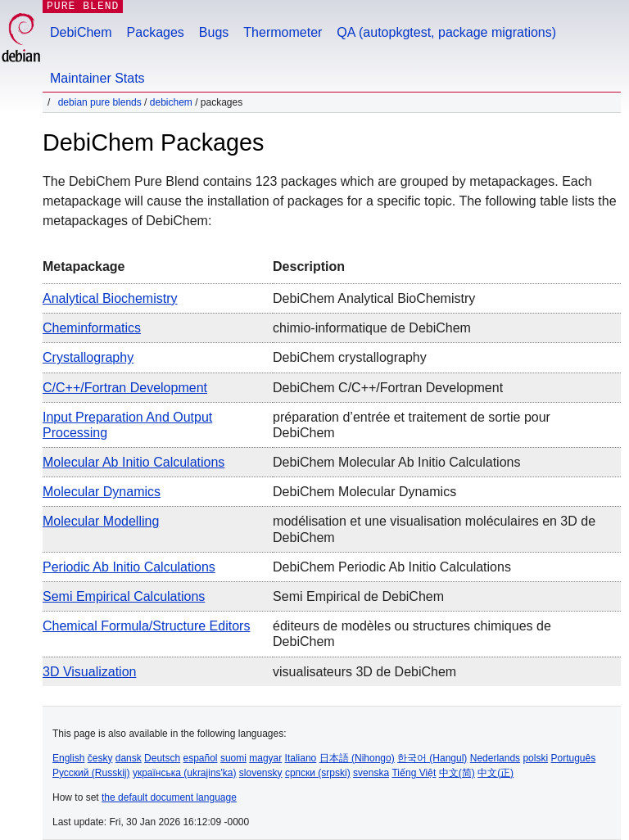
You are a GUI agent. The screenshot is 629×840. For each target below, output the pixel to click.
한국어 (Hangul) (432, 758)
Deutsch (162, 758)
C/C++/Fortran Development (125, 388)
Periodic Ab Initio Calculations (129, 567)
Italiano (301, 758)
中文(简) (457, 773)
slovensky (261, 773)
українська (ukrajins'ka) (185, 773)
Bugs (214, 32)
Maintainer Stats (97, 78)
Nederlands (495, 758)
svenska (371, 773)
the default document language (169, 797)
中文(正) (496, 773)
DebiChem (81, 32)
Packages (156, 32)
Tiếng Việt (414, 773)
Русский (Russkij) (91, 773)
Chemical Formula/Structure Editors (146, 626)
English (68, 758)
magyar (265, 758)
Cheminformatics (92, 328)
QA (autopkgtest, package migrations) (446, 32)
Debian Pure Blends (100, 102)
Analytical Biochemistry (110, 298)
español (200, 758)
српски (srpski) (318, 773)
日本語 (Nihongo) (357, 758)
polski (535, 758)
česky (100, 758)
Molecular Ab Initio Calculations (133, 462)
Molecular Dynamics (102, 492)
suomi (233, 758)
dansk (129, 758)
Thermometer (283, 32)
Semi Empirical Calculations (124, 596)
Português (573, 758)
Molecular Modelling (101, 521)
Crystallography (88, 357)
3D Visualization (89, 672)
